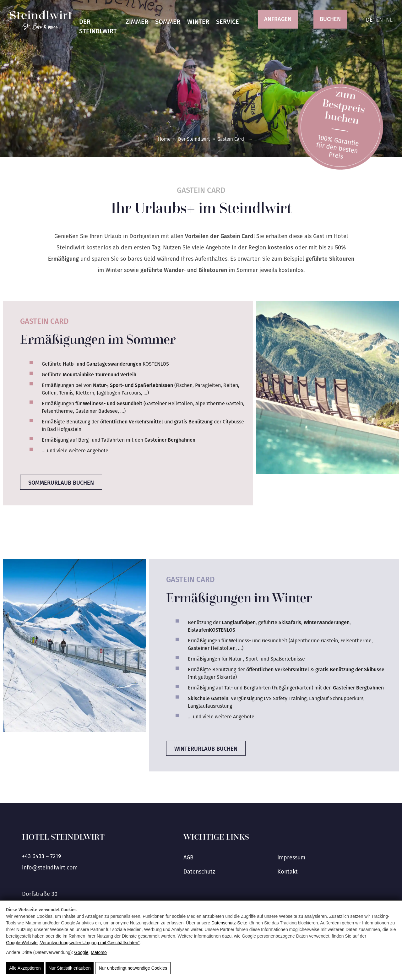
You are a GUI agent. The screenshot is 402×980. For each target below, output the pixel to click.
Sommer (168, 22)
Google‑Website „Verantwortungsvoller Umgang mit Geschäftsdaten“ (73, 943)
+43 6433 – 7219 (41, 856)
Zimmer (137, 22)
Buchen (330, 19)
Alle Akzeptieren (25, 968)
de (369, 20)
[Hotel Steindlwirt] (41, 20)
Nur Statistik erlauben (70, 968)
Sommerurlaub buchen (61, 483)
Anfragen (278, 19)
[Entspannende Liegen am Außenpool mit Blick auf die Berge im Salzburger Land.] (328, 387)
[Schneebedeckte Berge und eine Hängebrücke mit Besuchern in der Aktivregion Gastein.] (74, 645)
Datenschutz (199, 872)
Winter (198, 22)
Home (164, 139)
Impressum (291, 857)
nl (389, 20)
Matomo (99, 952)
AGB (188, 857)
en (379, 20)
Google (81, 952)
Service (228, 22)
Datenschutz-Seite (229, 923)
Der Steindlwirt (98, 26)
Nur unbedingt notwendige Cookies (133, 968)
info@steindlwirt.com (50, 868)
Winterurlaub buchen (206, 749)
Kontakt (288, 872)
